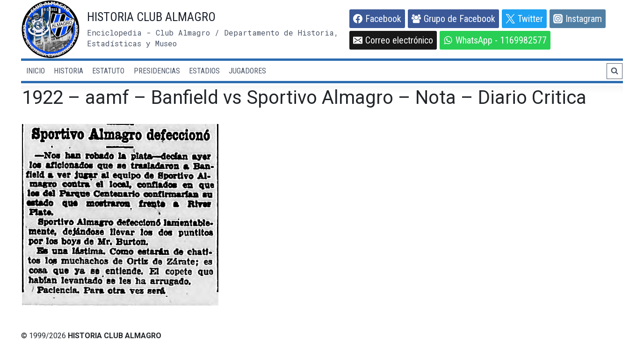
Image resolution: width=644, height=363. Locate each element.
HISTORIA (69, 71)
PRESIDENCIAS (157, 71)
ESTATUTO (108, 71)
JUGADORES (247, 71)
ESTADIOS (204, 71)
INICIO (36, 71)
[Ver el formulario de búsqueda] (615, 71)
